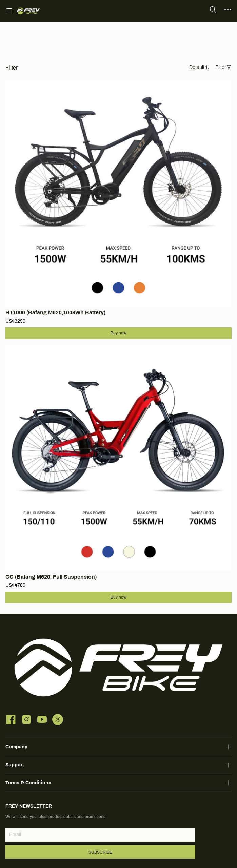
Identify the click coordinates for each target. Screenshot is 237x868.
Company (16, 747)
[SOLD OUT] (119, 202)
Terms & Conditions (28, 783)
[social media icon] (11, 720)
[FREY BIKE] (28, 11)
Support (15, 765)
